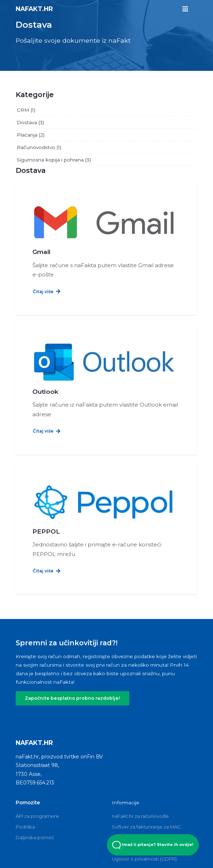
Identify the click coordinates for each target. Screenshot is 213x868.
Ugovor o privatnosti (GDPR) (144, 826)
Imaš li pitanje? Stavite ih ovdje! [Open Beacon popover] (153, 845)
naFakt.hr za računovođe (140, 783)
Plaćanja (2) (31, 135)
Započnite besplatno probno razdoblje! (67, 666)
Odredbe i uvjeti (131, 815)
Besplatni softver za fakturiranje (148, 805)
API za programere (37, 783)
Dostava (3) (30, 122)
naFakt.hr (34, 8)
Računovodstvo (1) (39, 147)
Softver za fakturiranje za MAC (146, 794)
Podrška (25, 794)
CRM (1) (26, 110)
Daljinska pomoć (35, 805)
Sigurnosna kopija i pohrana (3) (54, 160)
